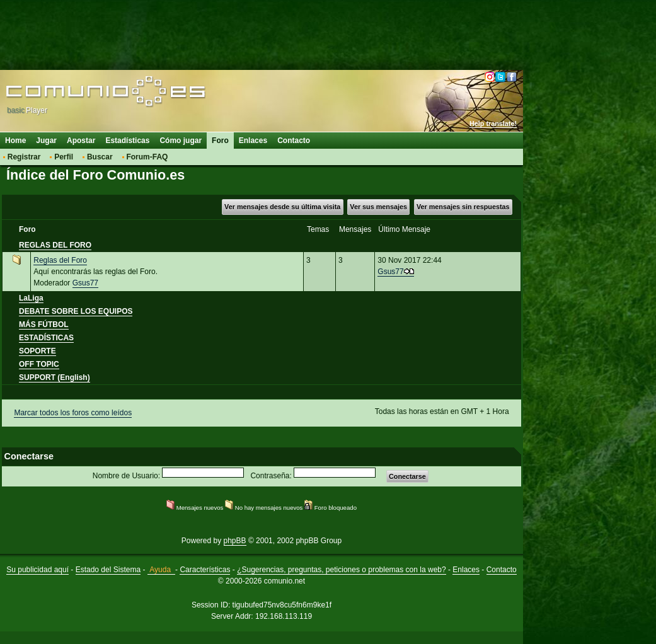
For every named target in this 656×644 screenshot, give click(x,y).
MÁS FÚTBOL (44, 325)
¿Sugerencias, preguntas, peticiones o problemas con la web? (342, 570)
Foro (220, 141)
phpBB (235, 541)
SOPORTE (37, 351)
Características (205, 570)
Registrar (24, 157)
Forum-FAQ (147, 157)
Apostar (81, 141)
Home (15, 141)
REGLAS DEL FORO (55, 245)
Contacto (294, 141)
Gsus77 (85, 283)
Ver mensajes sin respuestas (463, 207)
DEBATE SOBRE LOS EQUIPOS (76, 311)
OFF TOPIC (39, 364)
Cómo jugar (181, 141)
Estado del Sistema (108, 570)
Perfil (64, 157)
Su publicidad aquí (37, 570)
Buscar (100, 157)
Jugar (46, 141)
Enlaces (253, 141)
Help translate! (493, 124)
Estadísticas (127, 141)
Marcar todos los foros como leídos (73, 413)
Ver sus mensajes (378, 207)
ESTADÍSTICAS (46, 338)
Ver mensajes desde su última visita (282, 207)
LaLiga (31, 298)
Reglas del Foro (60, 260)
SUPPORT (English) (55, 377)
